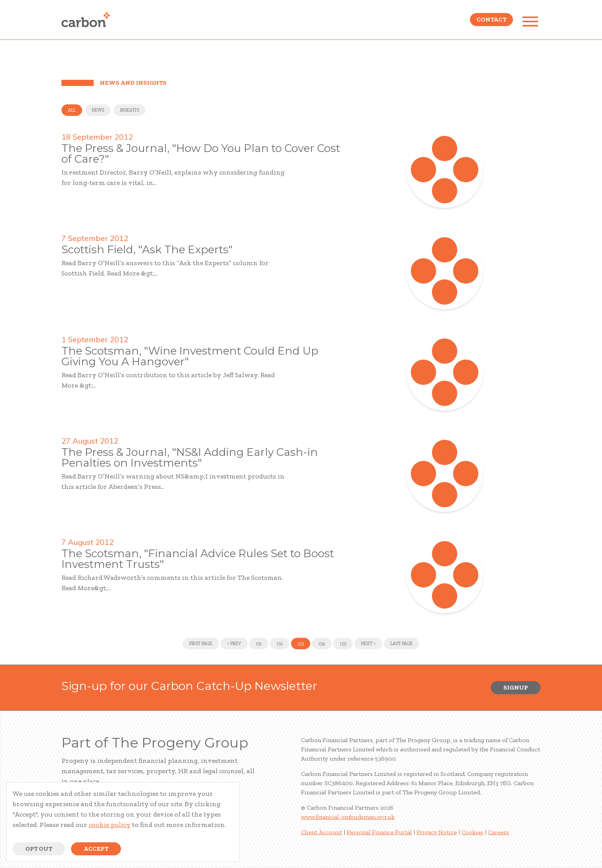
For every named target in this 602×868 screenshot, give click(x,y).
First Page (201, 644)
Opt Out (39, 849)
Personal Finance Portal (379, 832)
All (72, 110)
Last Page (402, 644)
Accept (96, 849)
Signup (516, 687)
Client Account (322, 832)
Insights (130, 110)
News (98, 110)
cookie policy (110, 825)
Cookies (472, 832)
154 (322, 644)
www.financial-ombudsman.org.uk (348, 817)
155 (343, 644)
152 (280, 644)
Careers (499, 832)
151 (259, 644)
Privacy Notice (437, 832)
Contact (491, 21)
